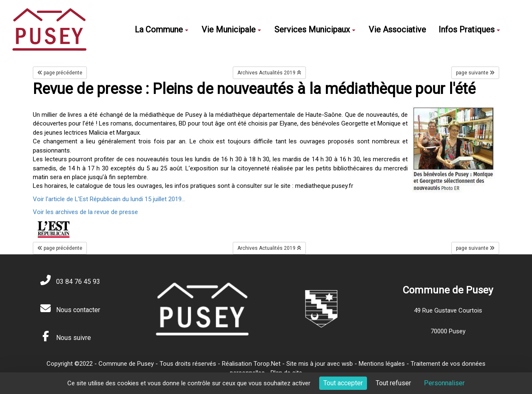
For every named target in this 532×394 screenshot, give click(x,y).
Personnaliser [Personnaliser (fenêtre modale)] (444, 383)
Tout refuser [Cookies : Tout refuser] (393, 383)
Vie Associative (397, 30)
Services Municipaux (315, 30)
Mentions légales (382, 364)
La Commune (161, 30)
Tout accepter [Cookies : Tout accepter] (343, 383)
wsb (347, 364)
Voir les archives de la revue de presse (85, 212)
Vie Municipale (231, 30)
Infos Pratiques (469, 30)
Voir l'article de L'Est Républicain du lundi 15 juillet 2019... (109, 199)
